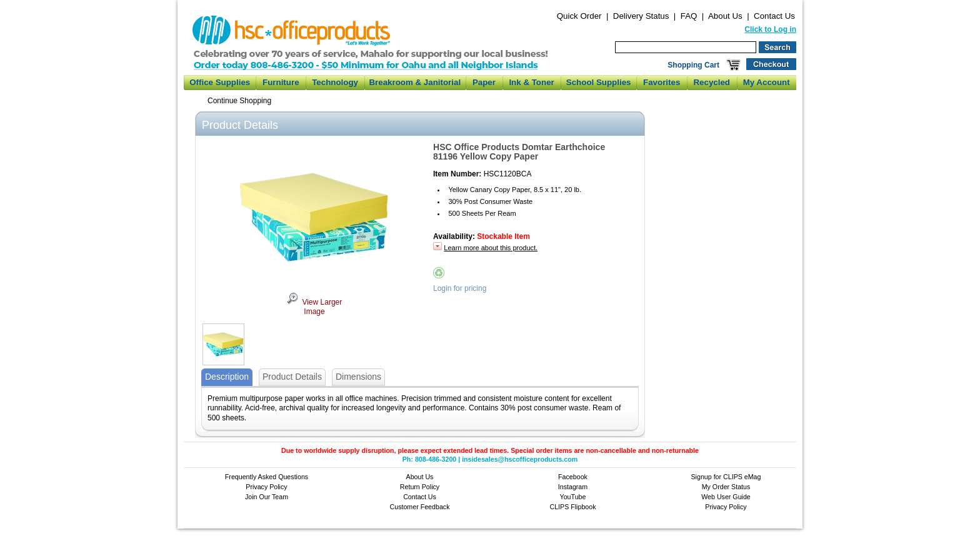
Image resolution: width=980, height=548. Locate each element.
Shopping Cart (693, 65)
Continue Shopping (239, 101)
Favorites (662, 82)
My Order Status (726, 487)
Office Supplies (220, 82)
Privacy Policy (266, 487)
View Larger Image (314, 307)
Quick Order (579, 16)
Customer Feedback (420, 507)
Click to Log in (770, 29)
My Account (767, 82)
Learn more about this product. (491, 248)
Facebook (573, 477)
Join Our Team (267, 497)
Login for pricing (460, 288)
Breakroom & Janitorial (415, 82)
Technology (335, 82)
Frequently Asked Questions (267, 477)
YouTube (573, 497)
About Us (725, 16)
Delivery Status (641, 16)
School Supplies (599, 82)
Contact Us (774, 16)
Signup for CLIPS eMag (726, 477)
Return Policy (420, 487)
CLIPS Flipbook (572, 507)
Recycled (712, 82)
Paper (484, 82)
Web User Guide (726, 497)
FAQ (689, 16)
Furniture (281, 82)
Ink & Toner (531, 82)
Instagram (573, 487)
